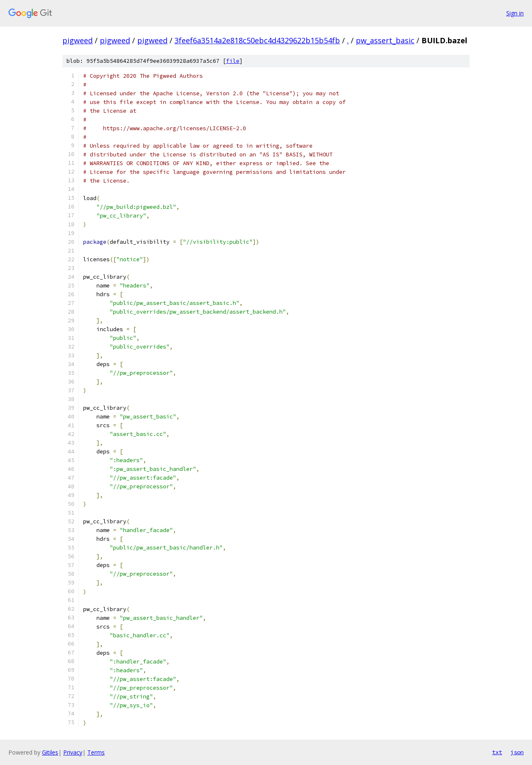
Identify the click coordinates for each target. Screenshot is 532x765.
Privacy (73, 752)
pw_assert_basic (385, 40)
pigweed (78, 40)
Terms (96, 752)
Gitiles (50, 752)
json (517, 752)
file (233, 61)
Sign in (515, 13)
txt (497, 752)
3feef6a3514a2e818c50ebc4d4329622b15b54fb (257, 40)
